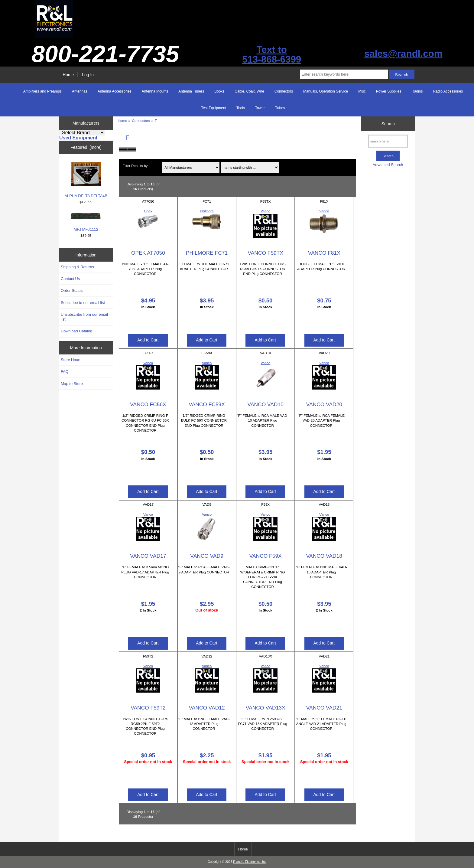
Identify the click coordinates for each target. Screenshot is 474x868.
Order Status (72, 290)
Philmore (207, 211)
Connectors (141, 121)
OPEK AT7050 (148, 253)
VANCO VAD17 (148, 556)
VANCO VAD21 (324, 708)
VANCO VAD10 (266, 404)
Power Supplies (389, 91)
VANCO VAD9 (207, 556)
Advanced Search (388, 165)
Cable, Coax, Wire (249, 91)
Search (388, 124)
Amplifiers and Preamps (42, 91)
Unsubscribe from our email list (84, 317)
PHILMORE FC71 (207, 253)
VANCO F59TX (265, 253)
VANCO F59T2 (148, 708)
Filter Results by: (135, 166)
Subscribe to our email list (83, 303)
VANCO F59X (266, 556)
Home (68, 75)
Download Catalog (76, 331)
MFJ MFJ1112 (86, 222)
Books (219, 91)
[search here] (388, 141)
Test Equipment (214, 108)
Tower (260, 108)
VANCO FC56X (148, 404)
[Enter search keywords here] (344, 74)
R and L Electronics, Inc (250, 862)
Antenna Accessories (115, 91)
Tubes (280, 108)
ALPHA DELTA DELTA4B (86, 180)
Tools (241, 108)
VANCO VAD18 (324, 556)
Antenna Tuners (191, 91)
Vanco (265, 211)
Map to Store (72, 384)
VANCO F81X (324, 253)
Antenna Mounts (155, 91)
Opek (148, 211)
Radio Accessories (448, 91)
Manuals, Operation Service (326, 91)
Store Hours (71, 360)
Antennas (80, 91)
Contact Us (70, 279)
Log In (88, 75)
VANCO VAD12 (207, 708)
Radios (417, 91)
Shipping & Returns (77, 267)
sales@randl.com (403, 54)
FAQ (65, 372)
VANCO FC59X (207, 404)
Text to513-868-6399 (272, 55)
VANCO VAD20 (324, 404)
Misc (362, 91)
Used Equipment (78, 138)
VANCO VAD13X (266, 708)
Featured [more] (86, 147)
